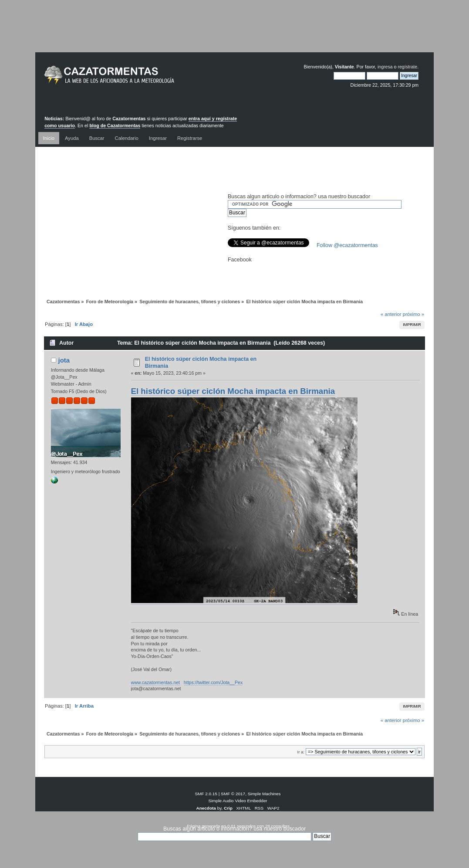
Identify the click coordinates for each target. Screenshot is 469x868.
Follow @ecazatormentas (347, 245)
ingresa (385, 67)
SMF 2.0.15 (206, 794)
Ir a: (301, 752)
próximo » (413, 314)
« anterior (391, 314)
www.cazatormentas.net (155, 682)
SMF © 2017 (233, 794)
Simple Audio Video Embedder (238, 801)
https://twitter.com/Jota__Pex (213, 682)
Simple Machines (264, 794)
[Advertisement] (235, 33)
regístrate (407, 67)
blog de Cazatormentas (115, 125)
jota (64, 360)
